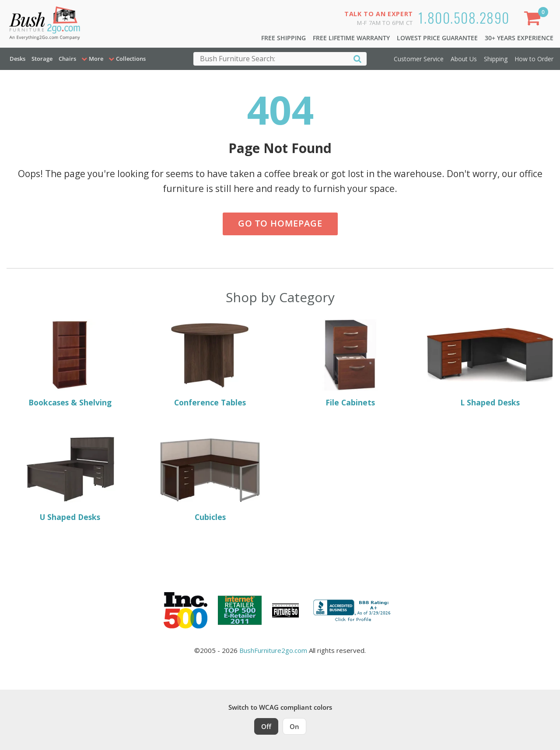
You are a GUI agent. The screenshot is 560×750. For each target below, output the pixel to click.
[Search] (357, 58)
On (294, 726)
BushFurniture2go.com (273, 650)
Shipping (496, 59)
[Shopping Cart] (534, 20)
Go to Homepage (280, 223)
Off (266, 726)
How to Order (534, 59)
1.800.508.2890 (464, 17)
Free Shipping (283, 38)
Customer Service (419, 59)
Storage (42, 59)
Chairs (67, 59)
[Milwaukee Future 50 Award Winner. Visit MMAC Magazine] (285, 610)
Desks (17, 59)
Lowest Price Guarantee (437, 38)
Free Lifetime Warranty (351, 38)
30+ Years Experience (519, 38)
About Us (464, 59)
